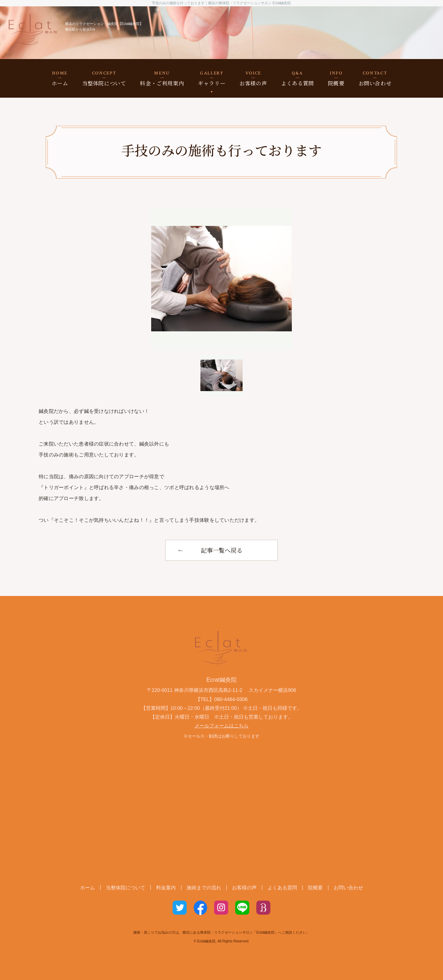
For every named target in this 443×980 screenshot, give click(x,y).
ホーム (60, 78)
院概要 (336, 78)
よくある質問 (297, 78)
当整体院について (104, 78)
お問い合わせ (375, 78)
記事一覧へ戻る (222, 550)
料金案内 (166, 888)
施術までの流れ (204, 888)
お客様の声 (253, 78)
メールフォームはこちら (222, 726)
